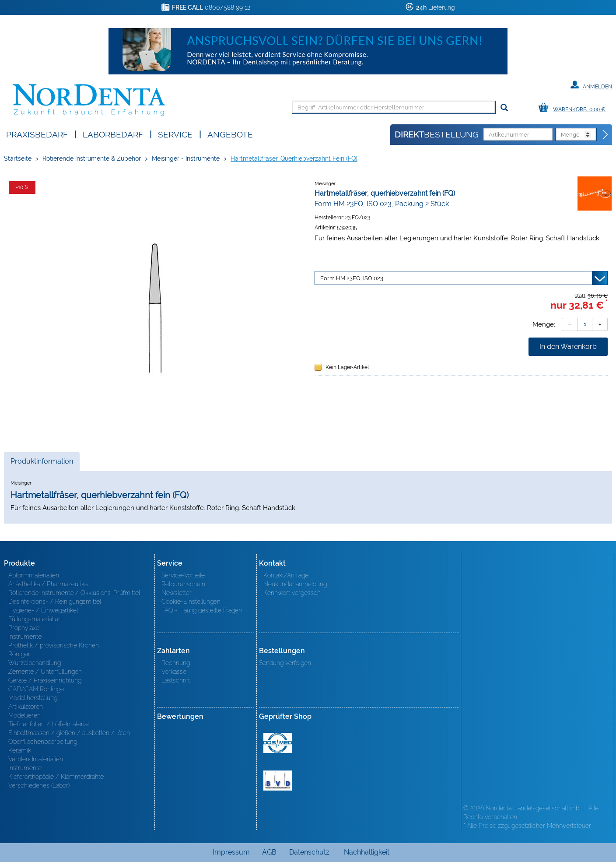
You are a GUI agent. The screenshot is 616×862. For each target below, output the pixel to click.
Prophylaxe (24, 628)
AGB (269, 852)
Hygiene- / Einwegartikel (43, 610)
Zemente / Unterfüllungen (45, 672)
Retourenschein (183, 584)
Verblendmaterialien (36, 759)
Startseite (18, 158)
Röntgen (20, 654)
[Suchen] (504, 108)
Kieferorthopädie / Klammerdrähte (56, 777)
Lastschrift (176, 680)
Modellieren (24, 715)
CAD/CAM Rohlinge (36, 689)
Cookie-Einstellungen (191, 602)
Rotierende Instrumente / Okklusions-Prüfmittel (74, 593)
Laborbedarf (113, 134)
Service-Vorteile (183, 575)
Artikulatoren (26, 707)
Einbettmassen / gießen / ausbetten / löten (69, 733)
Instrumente (25, 637)
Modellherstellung (33, 698)
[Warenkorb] (574, 108)
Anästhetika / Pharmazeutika (48, 584)
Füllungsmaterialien (35, 619)
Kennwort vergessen (292, 593)
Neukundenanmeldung (295, 584)
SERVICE (175, 134)
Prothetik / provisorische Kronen (54, 645)
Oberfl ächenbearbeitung (43, 742)
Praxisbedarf (37, 134)
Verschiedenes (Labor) (39, 785)
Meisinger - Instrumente (186, 158)
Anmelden (591, 85)
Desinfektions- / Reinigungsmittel (55, 602)
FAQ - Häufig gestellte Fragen (202, 610)
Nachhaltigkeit (367, 852)
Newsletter (177, 593)
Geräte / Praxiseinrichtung (45, 680)
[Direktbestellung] (605, 135)
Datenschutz (309, 852)
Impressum (231, 852)
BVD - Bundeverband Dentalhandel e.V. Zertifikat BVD (278, 781)
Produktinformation (42, 464)
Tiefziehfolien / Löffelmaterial (49, 724)
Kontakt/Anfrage (286, 575)
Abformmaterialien (34, 575)
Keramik (20, 750)
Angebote (230, 134)
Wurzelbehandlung (35, 663)
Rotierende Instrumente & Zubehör (92, 158)
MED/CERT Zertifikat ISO (278, 743)
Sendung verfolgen (285, 663)
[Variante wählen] (461, 278)
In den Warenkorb (568, 347)
